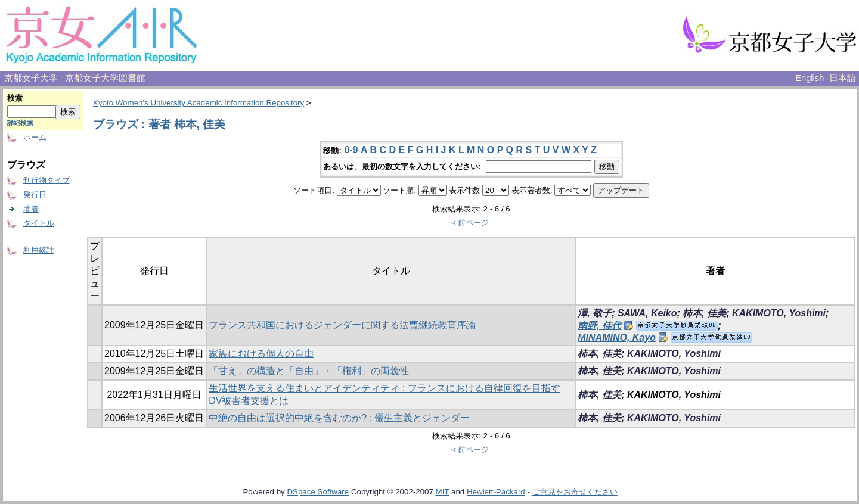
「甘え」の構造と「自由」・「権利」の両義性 (309, 371)
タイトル (39, 223)
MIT (443, 492)
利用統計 (39, 250)
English (810, 78)
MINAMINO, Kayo (617, 337)
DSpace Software (318, 492)
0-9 (351, 150)
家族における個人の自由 (261, 354)
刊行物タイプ (46, 180)
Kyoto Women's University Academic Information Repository (199, 103)
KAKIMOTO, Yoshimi (779, 313)
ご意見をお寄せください (575, 492)
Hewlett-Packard (496, 492)
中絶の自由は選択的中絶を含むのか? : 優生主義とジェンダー (339, 418)
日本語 (843, 78)
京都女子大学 (32, 78)
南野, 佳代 (599, 326)
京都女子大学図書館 (105, 78)
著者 (31, 209)
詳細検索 (20, 123)
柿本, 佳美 (704, 313)
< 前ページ (470, 223)
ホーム (35, 137)
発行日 (35, 195)
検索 (15, 98)
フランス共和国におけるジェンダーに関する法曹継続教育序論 (342, 325)
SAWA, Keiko (647, 313)
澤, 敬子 (595, 313)
